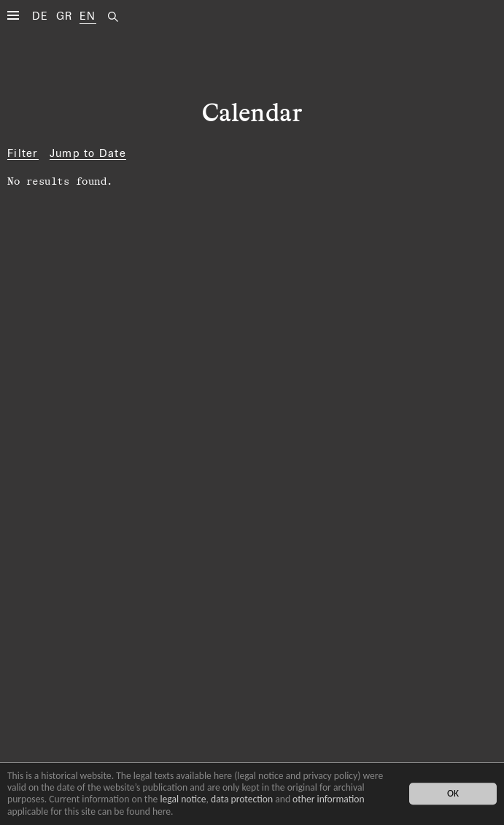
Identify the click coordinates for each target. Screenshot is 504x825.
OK (453, 794)
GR (65, 16)
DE (40, 16)
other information (329, 799)
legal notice (183, 799)
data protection (242, 799)
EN (88, 16)
